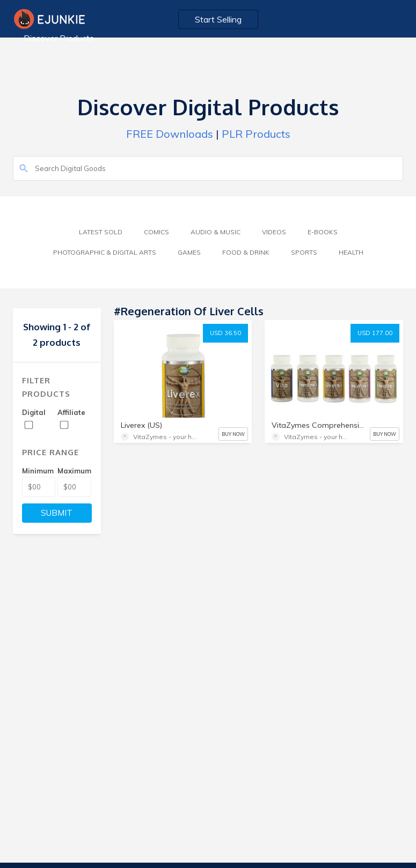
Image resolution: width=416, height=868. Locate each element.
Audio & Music (216, 232)
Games (189, 252)
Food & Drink (246, 252)
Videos (274, 232)
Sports (304, 252)
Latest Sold (101, 232)
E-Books (323, 232)
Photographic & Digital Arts (105, 252)
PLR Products (256, 134)
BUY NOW (233, 434)
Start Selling (218, 19)
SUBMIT (57, 513)
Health (351, 252)
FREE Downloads (170, 134)
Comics (156, 232)
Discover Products (59, 38)
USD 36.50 (225, 333)
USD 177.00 (375, 333)
